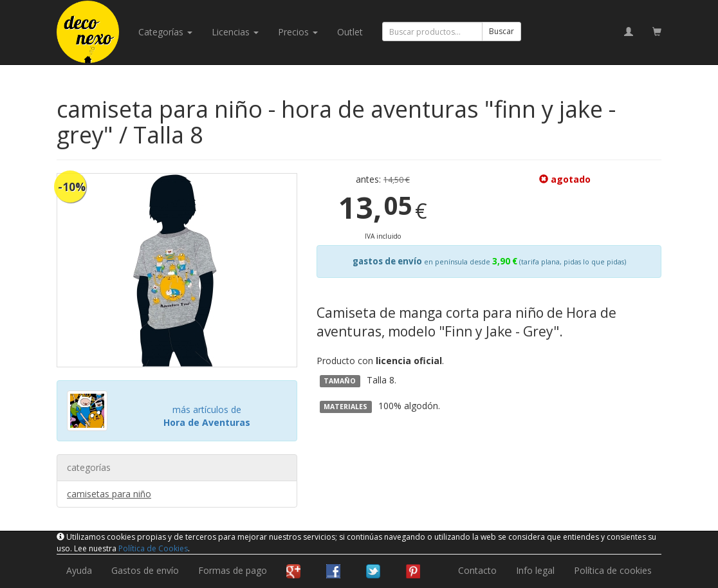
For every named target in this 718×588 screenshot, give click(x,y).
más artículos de (207, 416)
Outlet (350, 32)
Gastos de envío (145, 570)
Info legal (535, 570)
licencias (235, 32)
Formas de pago (233, 570)
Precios (298, 32)
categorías (165, 32)
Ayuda (79, 570)
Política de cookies (613, 570)
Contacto (477, 570)
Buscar (502, 31)
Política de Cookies (153, 548)
